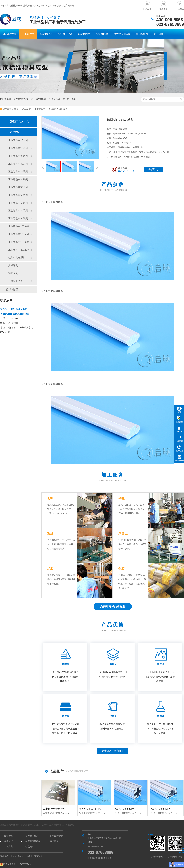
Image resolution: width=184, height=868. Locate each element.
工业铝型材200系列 (19, 250)
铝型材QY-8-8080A (125, 809)
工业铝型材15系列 (18, 140)
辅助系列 (13, 273)
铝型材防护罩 (56, 836)
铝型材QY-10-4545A (90, 809)
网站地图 (180, 5)
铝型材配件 (46, 34)
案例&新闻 (142, 34)
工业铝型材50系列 (18, 195)
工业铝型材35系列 (18, 172)
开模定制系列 (16, 281)
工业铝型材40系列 (18, 179)
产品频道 (27, 109)
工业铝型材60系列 (18, 203)
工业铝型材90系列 (18, 218)
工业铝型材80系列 (18, 211)
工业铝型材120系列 (19, 234)
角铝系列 (13, 265)
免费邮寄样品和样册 (113, 751)
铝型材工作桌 (69, 99)
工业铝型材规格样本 (54, 809)
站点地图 (30, 847)
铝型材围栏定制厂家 (23, 99)
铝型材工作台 (65, 34)
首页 (17, 109)
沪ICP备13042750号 (22, 856)
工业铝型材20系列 (18, 156)
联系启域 (147, 5)
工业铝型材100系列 (19, 226)
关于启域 (158, 34)
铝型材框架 (102, 34)
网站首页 (9, 836)
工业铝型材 (28, 34)
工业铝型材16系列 (18, 148)
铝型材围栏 (84, 34)
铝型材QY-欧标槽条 (58, 109)
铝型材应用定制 (122, 34)
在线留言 (163, 5)
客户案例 (54, 841)
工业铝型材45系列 (18, 187)
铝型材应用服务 (33, 841)
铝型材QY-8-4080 (161, 809)
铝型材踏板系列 (17, 258)
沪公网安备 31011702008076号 (16, 864)
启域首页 (11, 34)
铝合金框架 (55, 99)
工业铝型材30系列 (18, 164)
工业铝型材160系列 (19, 242)
